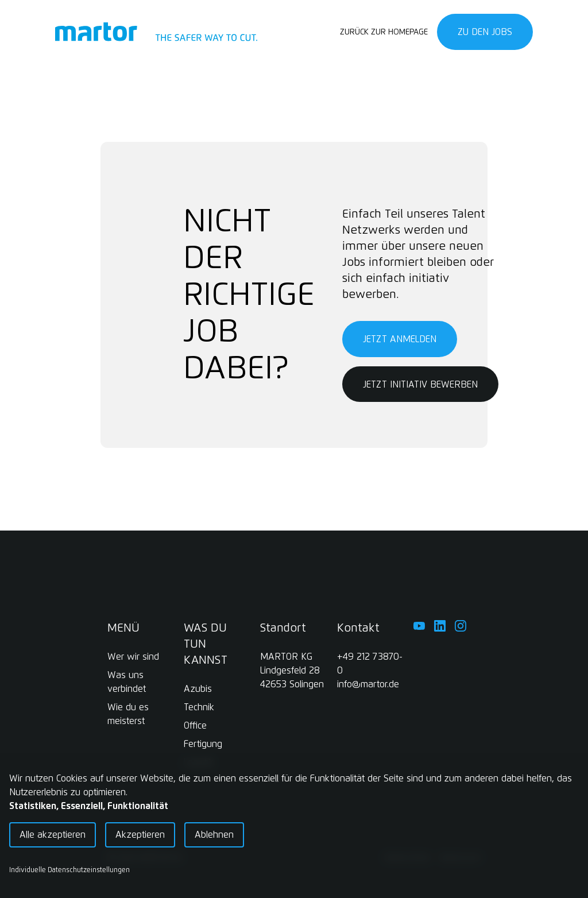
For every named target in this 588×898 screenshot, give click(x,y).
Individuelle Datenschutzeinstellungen (69, 870)
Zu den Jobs (485, 32)
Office (195, 726)
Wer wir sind (133, 657)
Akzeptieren (140, 835)
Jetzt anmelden (400, 339)
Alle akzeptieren (53, 835)
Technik (199, 707)
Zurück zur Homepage (384, 32)
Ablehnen (214, 835)
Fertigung (203, 744)
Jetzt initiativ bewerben (420, 385)
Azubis (198, 689)
